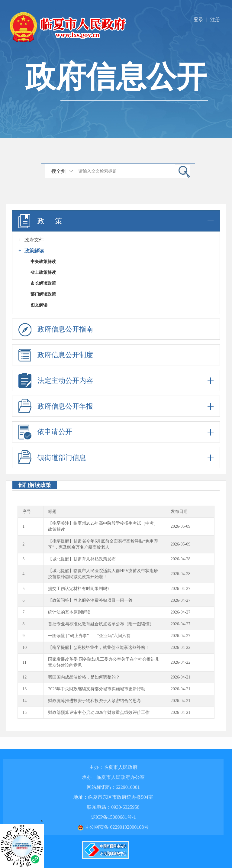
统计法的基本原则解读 (69, 612)
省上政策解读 (43, 272)
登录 (198, 19)
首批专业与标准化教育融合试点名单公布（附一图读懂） (101, 624)
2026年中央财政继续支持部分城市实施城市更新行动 (97, 689)
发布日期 (179, 512)
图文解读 (39, 305)
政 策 (116, 221)
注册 (215, 19)
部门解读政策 (43, 294)
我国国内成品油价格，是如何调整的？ (84, 677)
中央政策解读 (43, 262)
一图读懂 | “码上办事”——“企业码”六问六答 (89, 636)
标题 (52, 512)
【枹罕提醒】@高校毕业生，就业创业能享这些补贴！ (99, 648)
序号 (27, 512)
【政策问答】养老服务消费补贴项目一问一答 (90, 600)
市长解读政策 (43, 283)
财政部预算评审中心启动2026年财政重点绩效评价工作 (99, 713)
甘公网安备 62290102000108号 (113, 827)
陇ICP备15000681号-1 (113, 817)
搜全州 (59, 171)
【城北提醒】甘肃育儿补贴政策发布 (82, 559)
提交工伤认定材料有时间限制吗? (79, 589)
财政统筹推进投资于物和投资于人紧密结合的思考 (95, 701)
